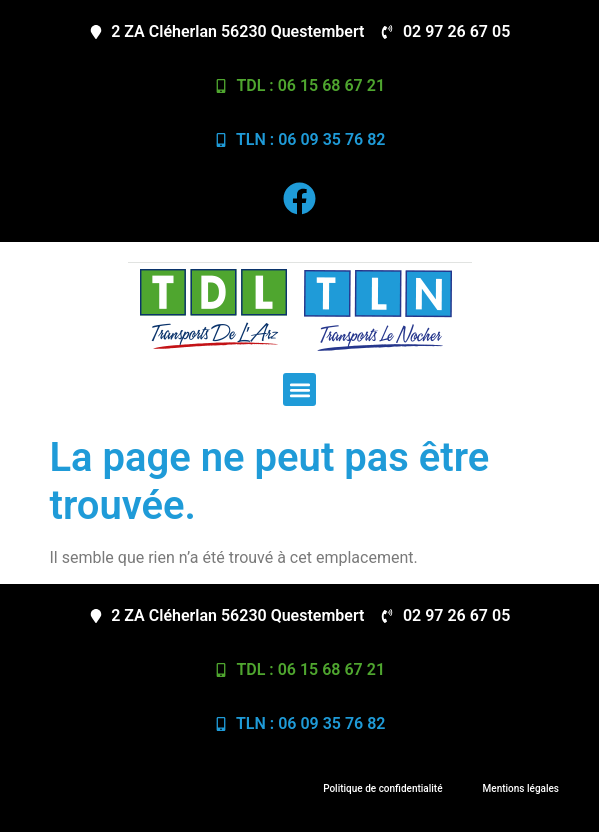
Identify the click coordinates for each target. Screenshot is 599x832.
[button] (299, 389)
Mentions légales (521, 788)
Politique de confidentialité (382, 788)
